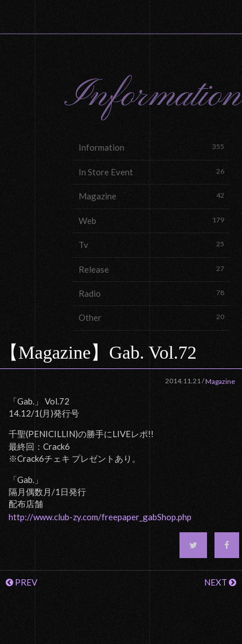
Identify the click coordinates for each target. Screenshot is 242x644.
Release (151, 269)
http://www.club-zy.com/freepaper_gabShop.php (100, 517)
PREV (22, 582)
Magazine (151, 196)
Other (151, 317)
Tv (151, 244)
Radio (151, 293)
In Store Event (151, 172)
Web (151, 220)
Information (151, 147)
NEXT (220, 582)
